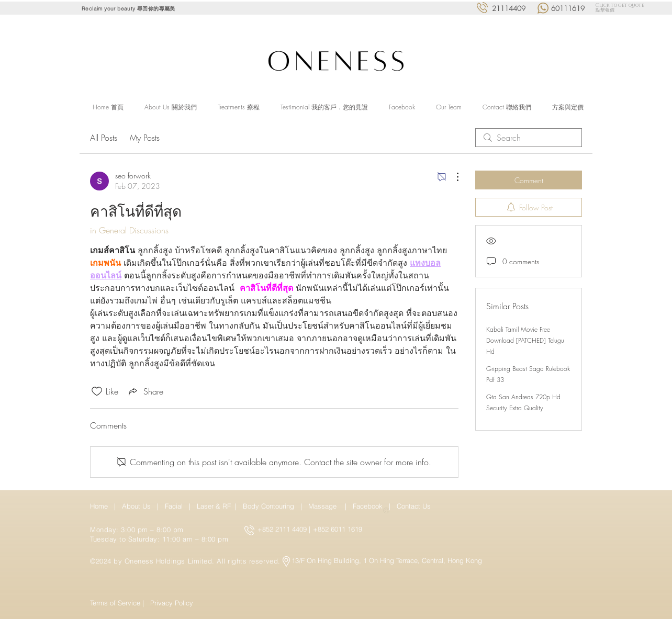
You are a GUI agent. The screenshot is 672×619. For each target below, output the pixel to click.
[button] (239, 107)
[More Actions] (452, 177)
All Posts (104, 138)
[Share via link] (145, 391)
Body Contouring (270, 506)
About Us (136, 506)
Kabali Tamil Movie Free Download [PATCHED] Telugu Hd (525, 340)
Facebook (369, 506)
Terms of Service (115, 603)
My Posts (145, 138)
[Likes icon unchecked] (97, 391)
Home (101, 506)
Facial (176, 506)
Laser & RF (214, 506)
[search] (529, 138)
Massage (324, 506)
